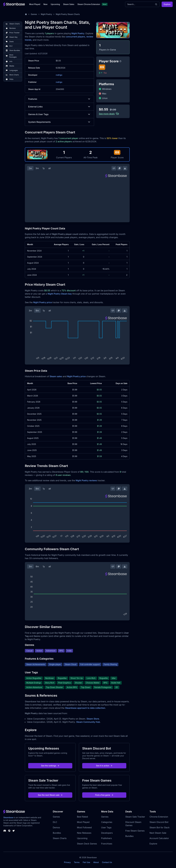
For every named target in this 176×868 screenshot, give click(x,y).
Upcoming (55, 4)
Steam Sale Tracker (135, 817)
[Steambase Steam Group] (9, 831)
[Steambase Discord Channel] (5, 831)
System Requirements (59, 122)
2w (30, 168)
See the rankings (50, 766)
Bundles (57, 833)
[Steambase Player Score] (120, 61)
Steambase (8, 817)
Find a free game (104, 795)
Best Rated (82, 817)
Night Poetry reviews (86, 480)
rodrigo (59, 75)
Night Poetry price (43, 302)
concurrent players (75, 37)
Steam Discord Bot (159, 822)
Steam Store (93, 719)
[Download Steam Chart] (125, 168)
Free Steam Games (135, 831)
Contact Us (107, 862)
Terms (77, 862)
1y (44, 168)
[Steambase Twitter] (14, 831)
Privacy (67, 862)
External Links (59, 107)
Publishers (106, 838)
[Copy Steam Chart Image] (119, 168)
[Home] (26, 14)
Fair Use (86, 862)
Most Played (35, 4)
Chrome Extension (159, 817)
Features (59, 99)
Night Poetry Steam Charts (68, 14)
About (96, 862)
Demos (56, 827)
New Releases (84, 833)
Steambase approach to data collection (85, 708)
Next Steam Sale (158, 833)
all (50, 168)
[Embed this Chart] (114, 168)
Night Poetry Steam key (60, 294)
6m (37, 311)
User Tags (106, 827)
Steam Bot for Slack (160, 827)
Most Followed (84, 827)
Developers (107, 833)
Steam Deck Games (87, 844)
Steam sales (56, 376)
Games (34, 14)
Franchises (107, 844)
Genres (105, 817)
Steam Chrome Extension (89, 4)
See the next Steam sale (50, 795)
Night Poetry (46, 14)
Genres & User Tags (59, 114)
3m (37, 168)
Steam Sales (69, 4)
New (45, 4)
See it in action (104, 766)
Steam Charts (60, 838)
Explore (167, 4)
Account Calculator (159, 838)
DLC (55, 822)
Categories (107, 822)
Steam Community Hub (88, 722)
